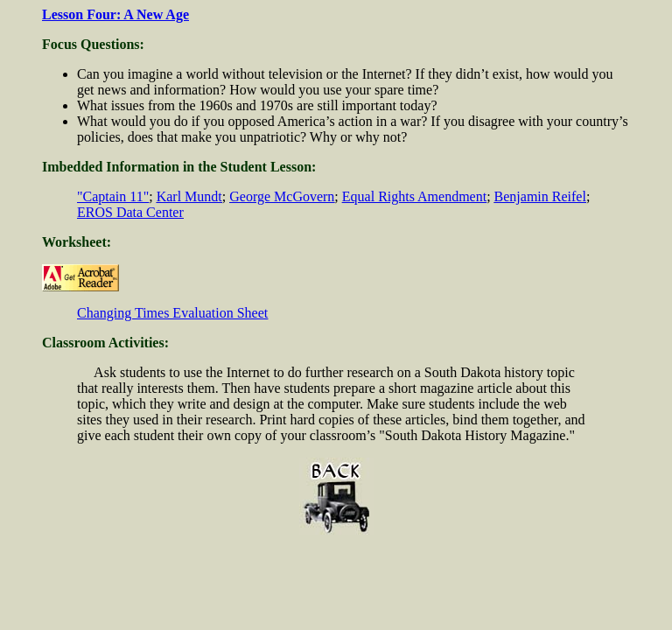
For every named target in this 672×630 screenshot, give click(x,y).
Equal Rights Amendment (414, 196)
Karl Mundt (189, 196)
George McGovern (282, 196)
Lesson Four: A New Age (115, 14)
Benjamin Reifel (540, 196)
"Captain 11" (113, 196)
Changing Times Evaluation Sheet (172, 313)
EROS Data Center (130, 212)
